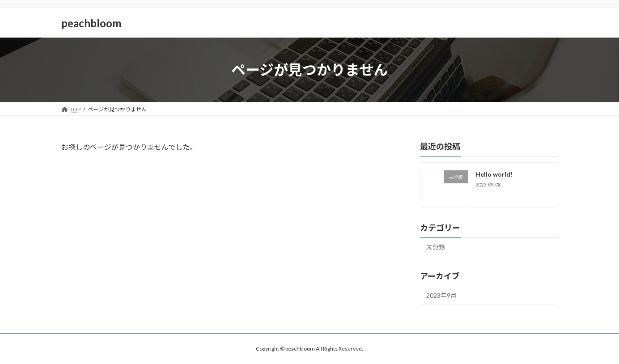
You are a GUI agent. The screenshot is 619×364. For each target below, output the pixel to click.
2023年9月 (441, 295)
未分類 (436, 247)
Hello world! (494, 174)
